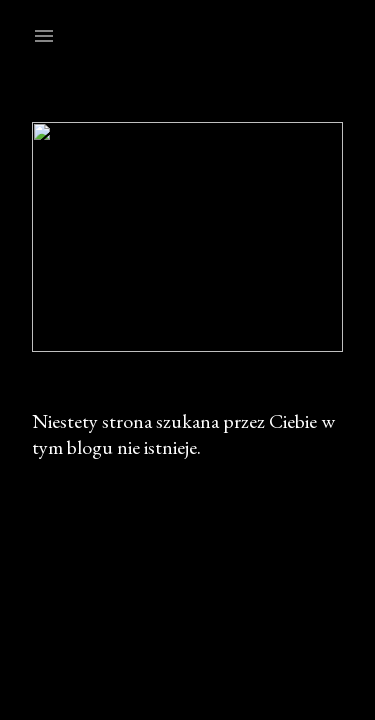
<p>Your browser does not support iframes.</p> (187, 360)
